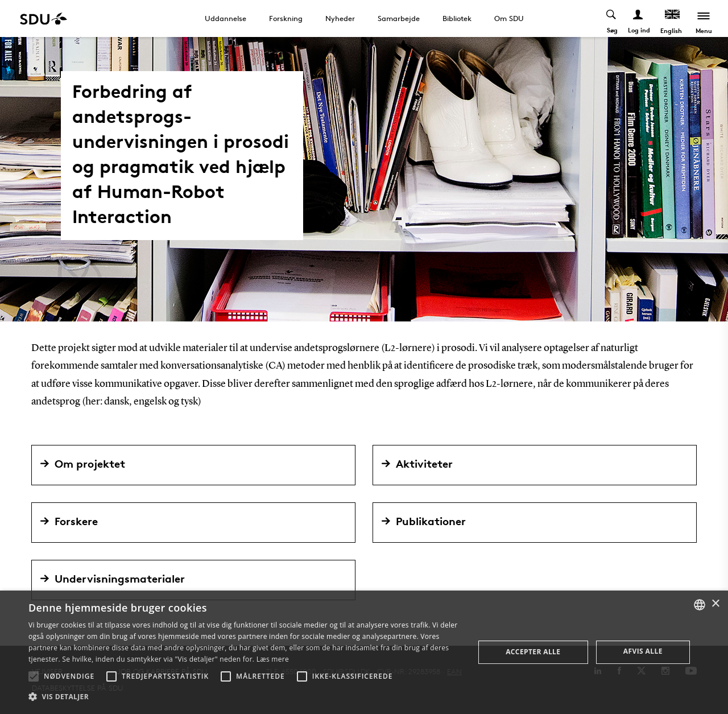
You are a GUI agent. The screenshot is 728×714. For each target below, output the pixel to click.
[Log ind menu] (638, 18)
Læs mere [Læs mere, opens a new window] (273, 659)
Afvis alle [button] (643, 651)
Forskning (286, 18)
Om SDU (509, 18)
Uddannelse (226, 18)
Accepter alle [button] (533, 652)
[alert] (364, 652)
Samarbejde (399, 18)
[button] (34, 676)
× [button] (715, 604)
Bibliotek (457, 18)
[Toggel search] (612, 18)
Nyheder (340, 18)
